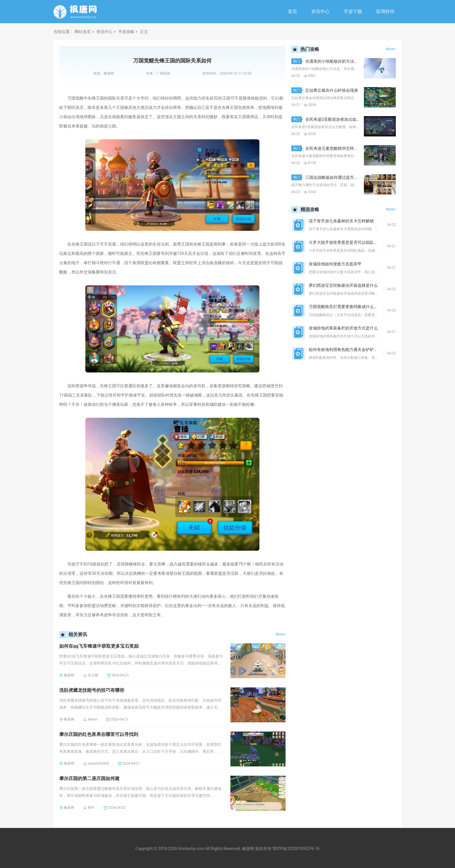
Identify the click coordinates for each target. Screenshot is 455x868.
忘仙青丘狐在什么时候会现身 (332, 90)
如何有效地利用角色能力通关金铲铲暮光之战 (349, 350)
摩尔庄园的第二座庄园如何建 (89, 778)
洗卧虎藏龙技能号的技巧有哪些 (92, 690)
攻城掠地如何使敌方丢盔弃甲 (335, 264)
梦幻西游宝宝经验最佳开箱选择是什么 (343, 285)
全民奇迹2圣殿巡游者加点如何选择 (337, 119)
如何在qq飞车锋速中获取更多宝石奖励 (99, 646)
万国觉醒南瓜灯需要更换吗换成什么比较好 (347, 307)
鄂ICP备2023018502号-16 (296, 849)
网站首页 (83, 32)
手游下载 (353, 11)
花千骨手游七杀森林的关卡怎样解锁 (341, 221)
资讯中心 (320, 11)
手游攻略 (126, 32)
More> (281, 634)
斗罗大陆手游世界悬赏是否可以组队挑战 (345, 242)
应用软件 (385, 11)
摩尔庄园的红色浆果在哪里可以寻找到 (99, 734)
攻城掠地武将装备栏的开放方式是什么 (343, 328)
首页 (292, 11)
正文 (144, 32)
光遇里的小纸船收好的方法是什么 (336, 61)
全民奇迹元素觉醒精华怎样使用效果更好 (342, 148)
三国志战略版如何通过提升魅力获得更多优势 (346, 177)
